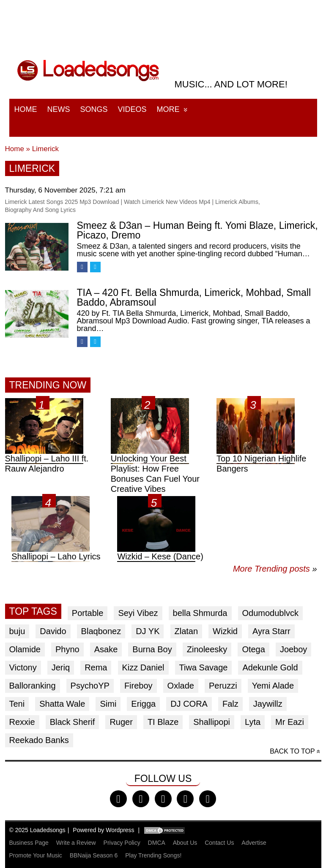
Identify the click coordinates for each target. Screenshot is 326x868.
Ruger (121, 722)
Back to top (292, 751)
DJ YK (148, 631)
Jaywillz (268, 704)
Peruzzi (223, 686)
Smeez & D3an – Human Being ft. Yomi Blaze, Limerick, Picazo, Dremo (197, 230)
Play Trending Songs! (153, 855)
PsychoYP (90, 686)
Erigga (143, 704)
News (59, 109)
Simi (108, 704)
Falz (230, 704)
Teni (17, 704)
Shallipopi (212, 722)
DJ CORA (189, 704)
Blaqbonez (101, 631)
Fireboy (138, 686)
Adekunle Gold (270, 667)
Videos (132, 109)
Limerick (45, 149)
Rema (96, 667)
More (168, 109)
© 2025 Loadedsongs (37, 830)
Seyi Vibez (138, 613)
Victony (23, 667)
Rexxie (22, 722)
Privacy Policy (122, 843)
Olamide (25, 649)
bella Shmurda (200, 613)
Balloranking (33, 686)
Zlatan (186, 631)
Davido (53, 631)
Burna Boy (152, 649)
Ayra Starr (271, 631)
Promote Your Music (36, 855)
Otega (253, 649)
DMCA (157, 843)
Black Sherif (73, 722)
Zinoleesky (207, 649)
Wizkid (225, 631)
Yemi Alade (273, 686)
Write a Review (76, 843)
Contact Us (219, 843)
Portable (88, 613)
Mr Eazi (290, 722)
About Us (185, 843)
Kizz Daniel (143, 667)
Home (26, 109)
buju (17, 631)
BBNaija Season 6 (94, 855)
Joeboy (294, 649)
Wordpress (120, 830)
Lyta (253, 722)
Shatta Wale (62, 704)
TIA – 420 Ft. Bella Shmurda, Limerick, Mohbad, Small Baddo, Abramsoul (194, 297)
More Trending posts (275, 569)
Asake (106, 649)
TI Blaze (163, 722)
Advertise (254, 843)
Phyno (67, 649)
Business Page (29, 843)
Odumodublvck (270, 613)
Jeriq (61, 667)
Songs (94, 109)
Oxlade (181, 686)
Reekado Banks (39, 740)
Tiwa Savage (204, 667)
